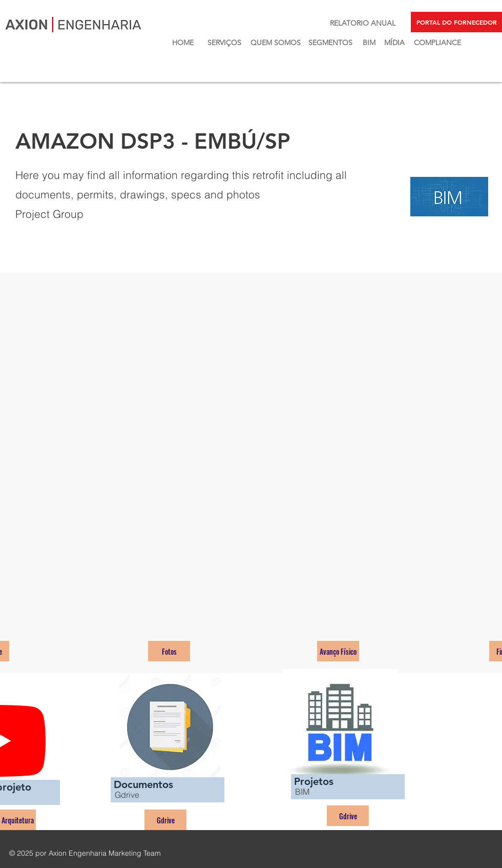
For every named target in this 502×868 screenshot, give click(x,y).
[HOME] (183, 43)
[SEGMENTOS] (330, 43)
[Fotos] (169, 651)
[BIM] (369, 43)
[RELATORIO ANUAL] (363, 23)
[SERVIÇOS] (224, 43)
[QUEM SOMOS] (275, 43)
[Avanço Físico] (338, 651)
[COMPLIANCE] (437, 43)
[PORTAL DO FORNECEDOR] (456, 22)
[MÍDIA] (394, 43)
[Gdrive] (165, 820)
